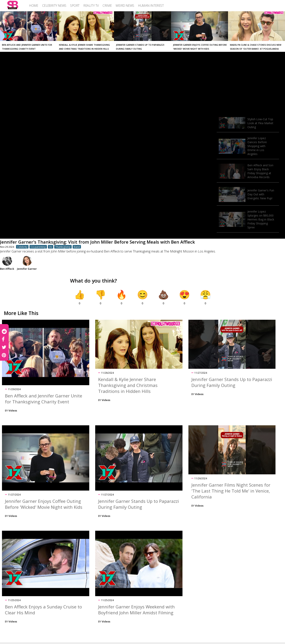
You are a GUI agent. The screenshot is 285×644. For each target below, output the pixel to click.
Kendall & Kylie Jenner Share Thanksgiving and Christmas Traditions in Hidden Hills (128, 385)
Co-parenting (38, 247)
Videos (13, 410)
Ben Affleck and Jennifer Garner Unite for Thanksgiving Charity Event (44, 399)
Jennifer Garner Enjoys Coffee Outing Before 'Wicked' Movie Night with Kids (44, 504)
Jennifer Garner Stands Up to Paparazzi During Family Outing (232, 382)
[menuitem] (34, 6)
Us (51, 247)
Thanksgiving (63, 247)
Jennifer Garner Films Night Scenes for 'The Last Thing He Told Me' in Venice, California (231, 491)
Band (77, 247)
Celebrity (22, 247)
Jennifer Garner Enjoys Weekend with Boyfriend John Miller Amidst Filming (136, 610)
